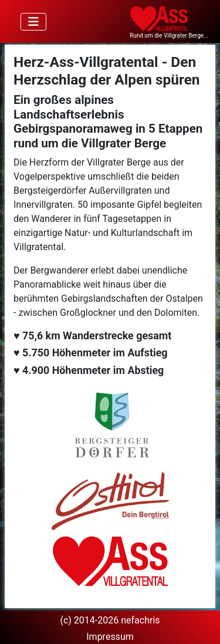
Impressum (110, 637)
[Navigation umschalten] (33, 22)
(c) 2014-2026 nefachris (110, 620)
